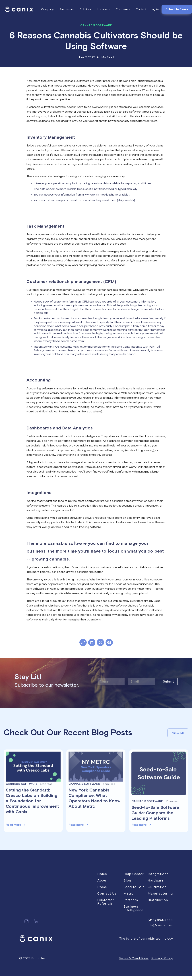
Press (102, 887)
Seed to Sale (134, 887)
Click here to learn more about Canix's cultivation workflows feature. (70, 216)
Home (102, 874)
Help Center (134, 874)
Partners (131, 900)
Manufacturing (160, 893)
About (103, 880)
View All (178, 733)
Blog (127, 880)
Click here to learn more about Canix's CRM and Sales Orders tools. (70, 370)
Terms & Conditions (134, 958)
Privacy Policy (162, 958)
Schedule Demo (177, 9)
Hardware (156, 880)
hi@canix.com (161, 925)
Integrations (158, 874)
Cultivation (157, 887)
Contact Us (107, 893)
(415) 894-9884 (160, 920)
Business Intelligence (133, 908)
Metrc (128, 893)
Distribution (158, 900)
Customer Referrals (106, 902)
